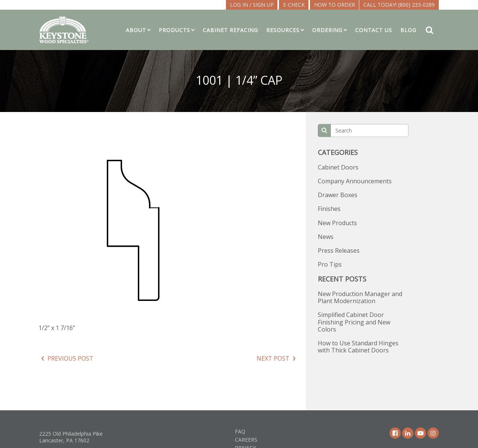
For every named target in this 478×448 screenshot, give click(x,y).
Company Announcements (355, 181)
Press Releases (339, 251)
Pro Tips (330, 264)
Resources (283, 30)
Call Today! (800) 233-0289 (399, 5)
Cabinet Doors (338, 167)
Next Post (273, 358)
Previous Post (70, 358)
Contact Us (374, 30)
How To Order (335, 5)
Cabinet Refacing (230, 30)
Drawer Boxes (338, 195)
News (326, 237)
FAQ (240, 431)
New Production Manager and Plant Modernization (360, 297)
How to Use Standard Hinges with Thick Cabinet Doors (358, 347)
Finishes (329, 209)
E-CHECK (294, 5)
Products (174, 30)
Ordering (327, 30)
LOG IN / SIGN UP (252, 5)
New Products (337, 223)
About (136, 30)
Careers (246, 440)
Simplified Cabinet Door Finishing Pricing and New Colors (354, 322)
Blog (408, 30)
